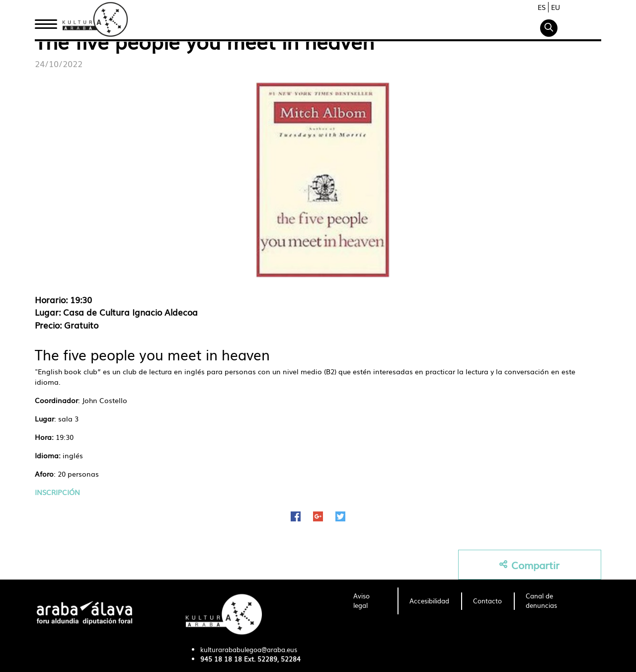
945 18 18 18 (221, 659)
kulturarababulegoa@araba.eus (249, 649)
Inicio (46, 21)
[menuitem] (369, 601)
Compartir (529, 565)
